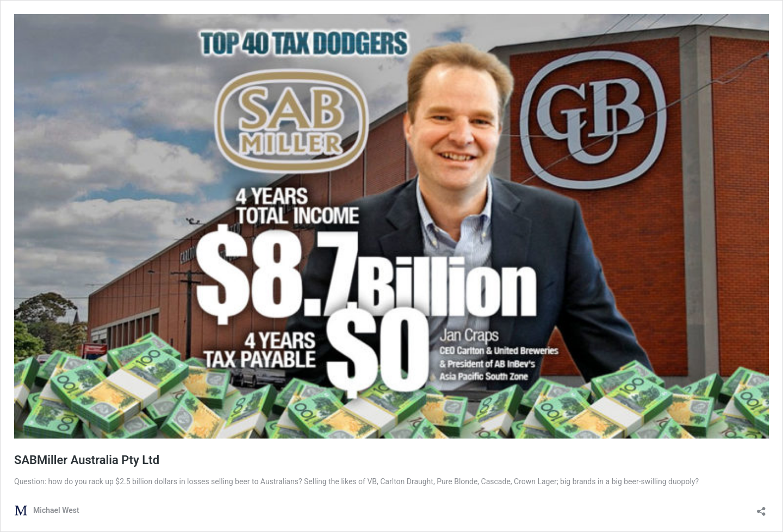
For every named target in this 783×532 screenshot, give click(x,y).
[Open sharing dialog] (761, 508)
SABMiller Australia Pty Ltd (87, 460)
